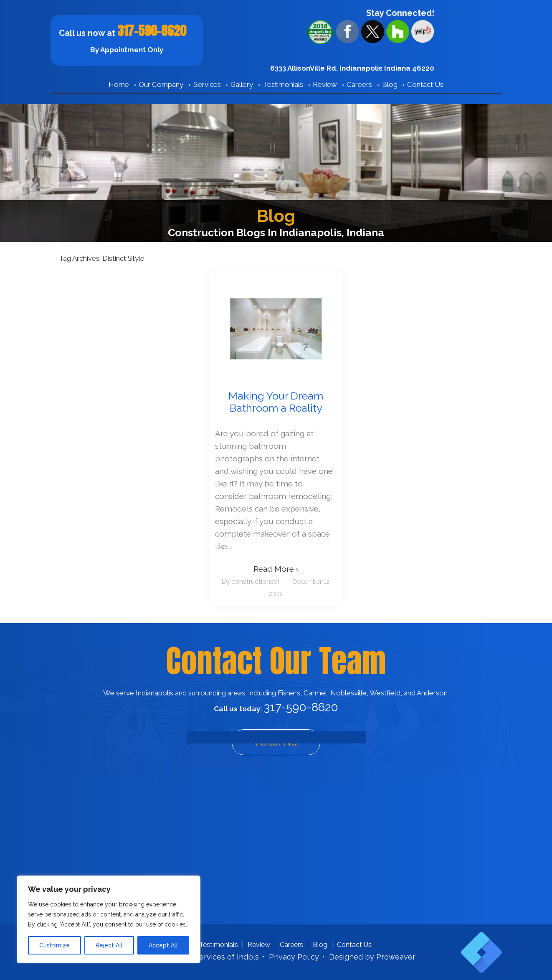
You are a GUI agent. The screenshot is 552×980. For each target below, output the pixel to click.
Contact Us (425, 84)
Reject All (109, 945)
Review (325, 84)
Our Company (161, 84)
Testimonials (283, 84)
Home (119, 84)
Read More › (276, 569)
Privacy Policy (294, 957)
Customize (54, 945)
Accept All (163, 945)
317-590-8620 (152, 31)
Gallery (242, 84)
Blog (390, 84)
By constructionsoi (250, 582)
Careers (359, 84)
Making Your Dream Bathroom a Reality (276, 402)
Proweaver (396, 957)
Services (207, 84)
